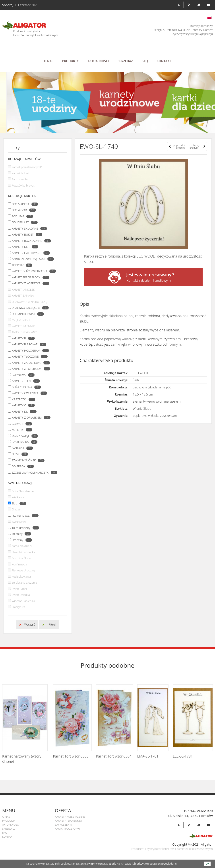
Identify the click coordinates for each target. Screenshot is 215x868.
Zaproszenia (63, 825)
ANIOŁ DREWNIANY (24, 332)
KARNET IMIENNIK (23, 326)
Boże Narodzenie (23, 491)
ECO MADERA (24, 204)
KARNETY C (22, 405)
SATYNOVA (22, 375)
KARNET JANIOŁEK (23, 289)
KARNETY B (22, 338)
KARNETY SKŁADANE (28, 228)
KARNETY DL (23, 411)
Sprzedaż (125, 61)
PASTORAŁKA (23, 442)
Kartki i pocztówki (68, 829)
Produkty (70, 61)
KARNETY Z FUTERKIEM (30, 369)
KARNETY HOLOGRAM (29, 350)
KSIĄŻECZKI (22, 399)
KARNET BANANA (23, 295)
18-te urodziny (24, 528)
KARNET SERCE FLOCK (29, 277)
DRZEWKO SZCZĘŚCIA (29, 308)
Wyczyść (29, 624)
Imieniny (20, 534)
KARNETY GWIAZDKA (28, 393)
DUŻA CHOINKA (25, 387)
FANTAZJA (21, 448)
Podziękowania (21, 577)
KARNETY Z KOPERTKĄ (29, 283)
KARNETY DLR (24, 247)
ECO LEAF (21, 216)
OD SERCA (21, 466)
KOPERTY (21, 430)
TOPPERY (21, 265)
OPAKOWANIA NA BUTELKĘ (29, 302)
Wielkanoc (18, 497)
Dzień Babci (19, 589)
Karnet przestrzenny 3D (27, 167)
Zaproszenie (19, 179)
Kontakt (164, 61)
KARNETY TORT (25, 381)
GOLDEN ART (23, 222)
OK (208, 864)
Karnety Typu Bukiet (69, 821)
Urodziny (21, 540)
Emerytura (18, 607)
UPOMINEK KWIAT (27, 314)
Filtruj (52, 624)
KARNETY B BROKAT (28, 344)
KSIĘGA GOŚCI (21, 320)
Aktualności (98, 61)
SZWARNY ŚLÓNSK (27, 460)
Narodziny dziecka (23, 552)
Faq (145, 61)
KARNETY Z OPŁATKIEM (30, 417)
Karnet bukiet (20, 173)
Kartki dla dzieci (21, 546)
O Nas (49, 61)
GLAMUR (21, 424)
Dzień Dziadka (21, 595)
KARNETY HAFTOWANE (30, 253)
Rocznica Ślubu (21, 558)
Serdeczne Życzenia (24, 583)
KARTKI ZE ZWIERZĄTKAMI (32, 259)
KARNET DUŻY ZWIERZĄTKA (33, 271)
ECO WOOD (22, 210)
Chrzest (16, 509)
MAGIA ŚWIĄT (24, 436)
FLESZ (19, 454)
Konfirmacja (19, 564)
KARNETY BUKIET (26, 234)
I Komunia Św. (24, 516)
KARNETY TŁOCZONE (28, 356)
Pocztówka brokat (23, 185)
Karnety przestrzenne (70, 817)
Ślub (18, 503)
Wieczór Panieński (23, 601)
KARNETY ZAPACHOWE (30, 363)
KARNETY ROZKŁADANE (30, 241)
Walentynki (18, 522)
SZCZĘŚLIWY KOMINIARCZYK (33, 472)
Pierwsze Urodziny (23, 570)
